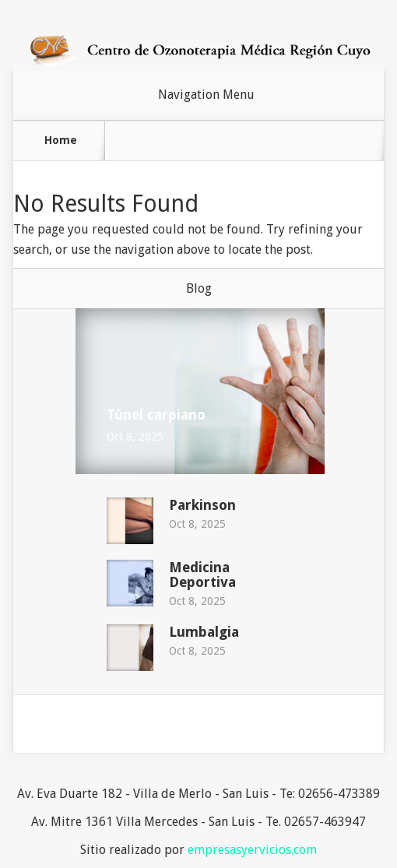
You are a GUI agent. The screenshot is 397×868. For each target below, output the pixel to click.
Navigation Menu (206, 95)
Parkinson (202, 505)
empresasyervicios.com (252, 850)
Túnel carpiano (156, 415)
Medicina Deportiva (202, 575)
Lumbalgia (204, 632)
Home (61, 140)
